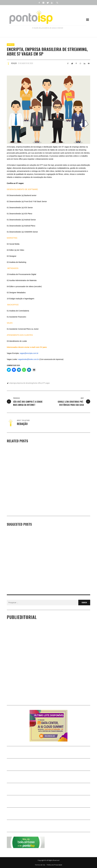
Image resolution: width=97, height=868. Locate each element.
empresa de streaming (25, 383)
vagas (48, 383)
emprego (13, 383)
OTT (44, 383)
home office (37, 383)
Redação (14, 63)
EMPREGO (11, 45)
